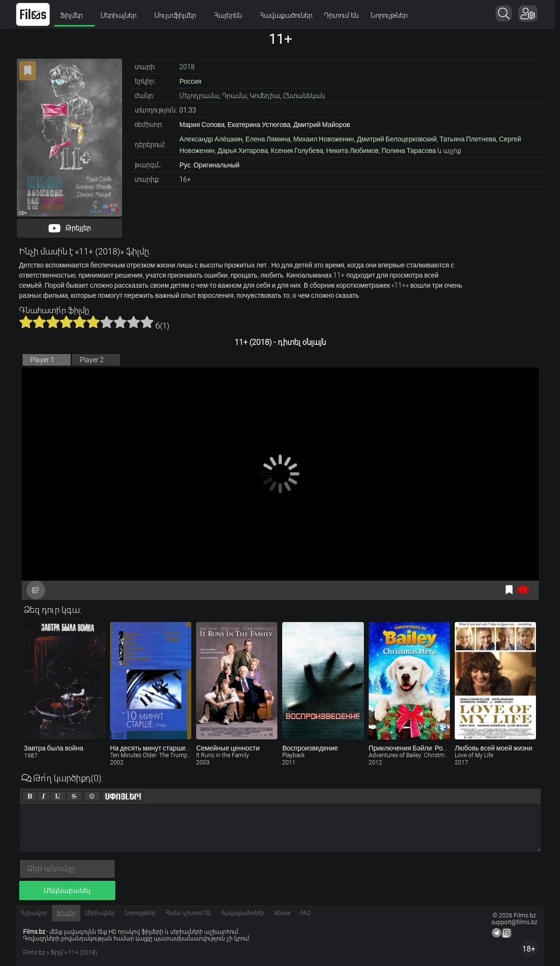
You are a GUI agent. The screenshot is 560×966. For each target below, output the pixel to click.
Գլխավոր (34, 913)
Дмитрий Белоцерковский (397, 139)
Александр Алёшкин (211, 139)
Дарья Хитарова (243, 151)
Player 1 (42, 360)
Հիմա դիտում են (188, 913)
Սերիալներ (124, 15)
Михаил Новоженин (324, 139)
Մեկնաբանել (67, 890)
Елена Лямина (268, 139)
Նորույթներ (391, 15)
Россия (190, 81)
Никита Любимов (352, 151)
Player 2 (92, 360)
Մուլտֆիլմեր (181, 15)
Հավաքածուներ (288, 15)
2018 (187, 67)
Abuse (282, 913)
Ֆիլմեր (77, 15)
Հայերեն (233, 15)
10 (147, 322)
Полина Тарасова (409, 151)
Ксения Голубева (297, 151)
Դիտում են (344, 15)
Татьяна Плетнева (468, 139)
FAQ (305, 913)
